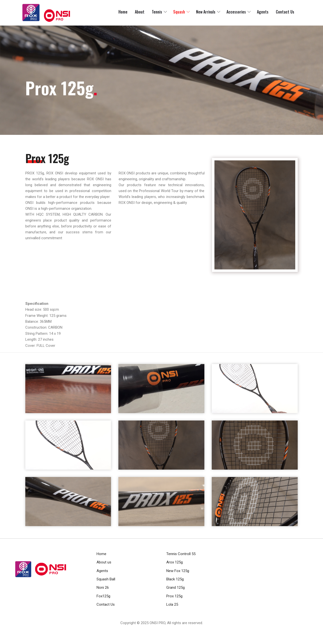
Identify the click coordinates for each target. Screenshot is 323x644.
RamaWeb (152, 629)
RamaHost (170, 629)
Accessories (236, 12)
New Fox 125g (178, 571)
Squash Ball (106, 579)
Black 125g (175, 579)
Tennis (157, 12)
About (140, 12)
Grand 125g (176, 588)
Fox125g (103, 596)
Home (123, 12)
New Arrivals (206, 12)
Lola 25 (172, 604)
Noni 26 (103, 588)
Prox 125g (174, 596)
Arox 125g (175, 562)
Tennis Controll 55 (181, 554)
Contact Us (285, 12)
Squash (179, 12)
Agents (263, 12)
